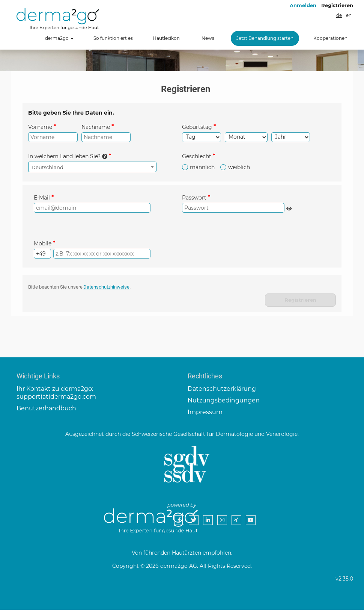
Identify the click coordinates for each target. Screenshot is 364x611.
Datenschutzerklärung (222, 390)
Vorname (40, 127)
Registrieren (337, 5)
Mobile (43, 244)
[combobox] (92, 167)
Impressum (205, 413)
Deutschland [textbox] (47, 168)
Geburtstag (197, 127)
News (208, 38)
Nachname (96, 127)
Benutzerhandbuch (46, 409)
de (339, 15)
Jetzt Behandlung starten (265, 38)
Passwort (194, 198)
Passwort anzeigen (290, 209)
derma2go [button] (59, 38)
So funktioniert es (113, 38)
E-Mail (42, 198)
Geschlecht (197, 157)
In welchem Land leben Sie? (68, 157)
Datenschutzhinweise (107, 288)
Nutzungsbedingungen (224, 402)
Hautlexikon (166, 38)
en (349, 15)
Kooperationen (330, 38)
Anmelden (303, 5)
